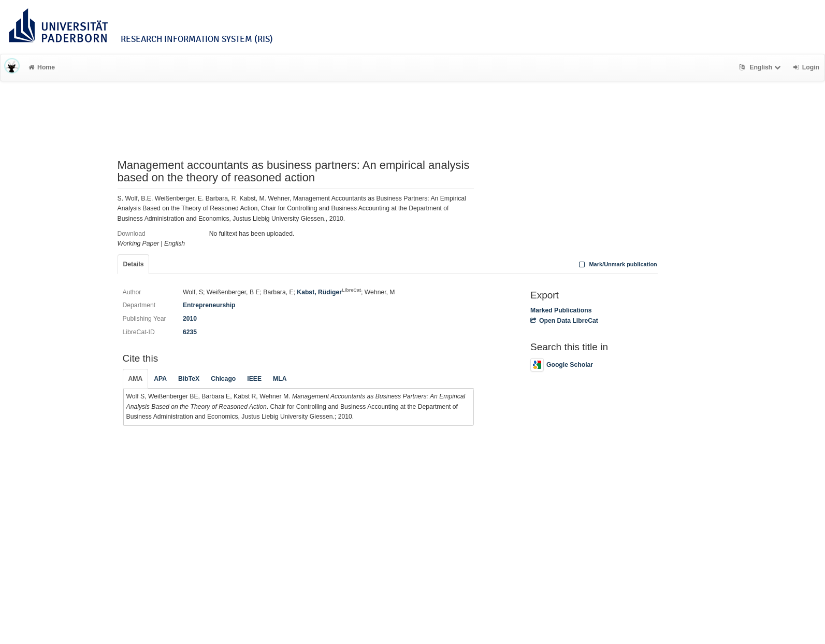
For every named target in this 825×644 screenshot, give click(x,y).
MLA (280, 379)
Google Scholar (562, 365)
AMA (136, 379)
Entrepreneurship (209, 305)
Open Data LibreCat (564, 321)
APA (160, 379)
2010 (190, 319)
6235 (190, 332)
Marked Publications (561, 310)
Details (134, 264)
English (761, 67)
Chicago (223, 379)
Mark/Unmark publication (617, 264)
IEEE (254, 379)
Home (42, 67)
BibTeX (189, 379)
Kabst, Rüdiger (329, 292)
